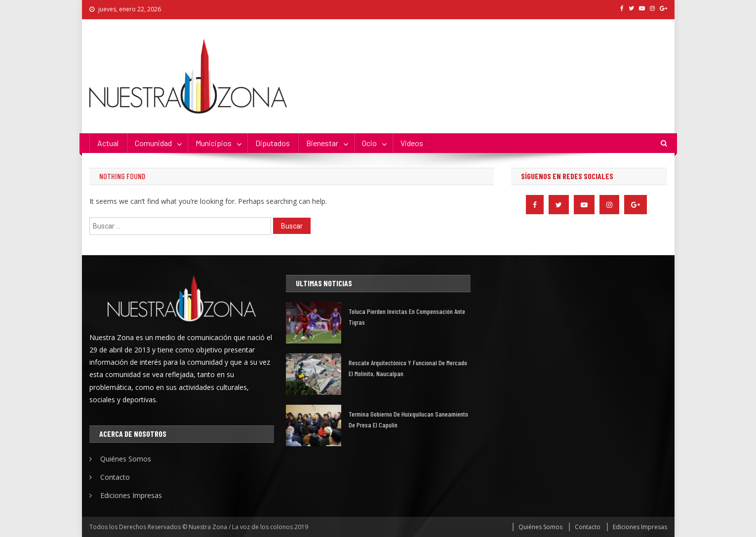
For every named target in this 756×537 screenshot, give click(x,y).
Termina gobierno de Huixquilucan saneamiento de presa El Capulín (408, 419)
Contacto (115, 477)
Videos (412, 143)
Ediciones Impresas (131, 495)
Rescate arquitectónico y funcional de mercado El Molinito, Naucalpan (408, 368)
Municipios (214, 143)
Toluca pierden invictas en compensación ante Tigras (407, 317)
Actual (108, 143)
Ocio (369, 143)
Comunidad (153, 143)
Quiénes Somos (126, 459)
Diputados (273, 143)
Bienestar (322, 143)
